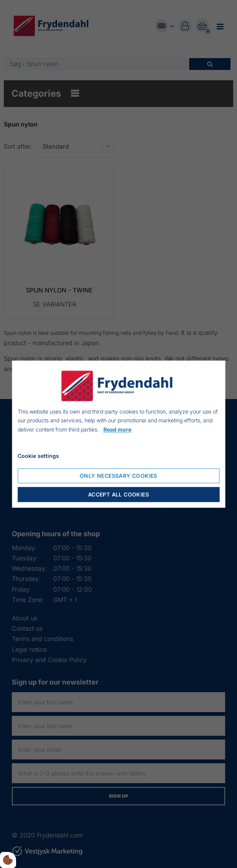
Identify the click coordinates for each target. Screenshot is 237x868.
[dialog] (118, 434)
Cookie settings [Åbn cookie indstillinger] (38, 456)
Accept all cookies (118, 494)
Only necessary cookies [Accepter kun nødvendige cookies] (118, 476)
